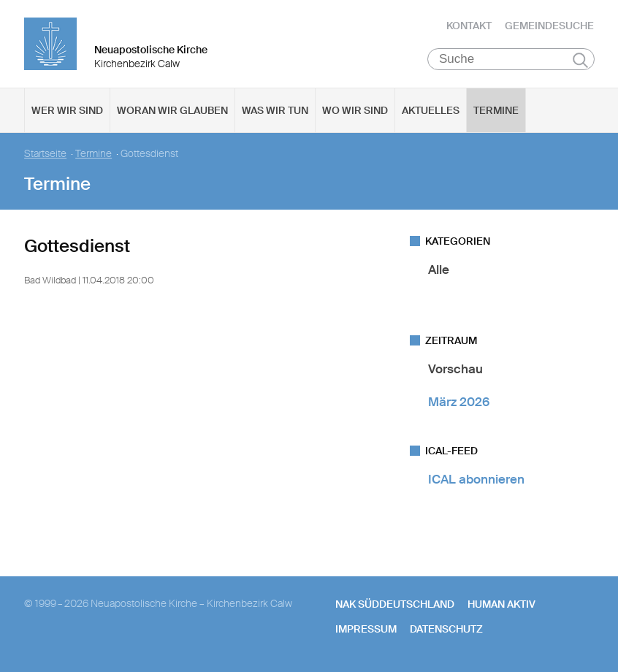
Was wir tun (275, 110)
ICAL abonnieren (476, 479)
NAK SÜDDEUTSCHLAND (395, 604)
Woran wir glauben (172, 110)
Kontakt (469, 26)
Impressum (366, 629)
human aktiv (501, 604)
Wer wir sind (67, 110)
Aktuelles (431, 110)
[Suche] (511, 59)
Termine (496, 110)
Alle (439, 270)
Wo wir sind (355, 110)
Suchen (580, 60)
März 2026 (459, 402)
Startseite (45, 154)
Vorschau (455, 369)
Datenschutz (446, 629)
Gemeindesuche (549, 26)
